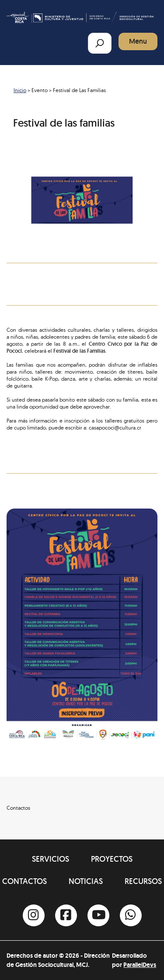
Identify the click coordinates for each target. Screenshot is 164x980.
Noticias (86, 881)
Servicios (51, 859)
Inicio (20, 90)
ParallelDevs (140, 965)
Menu (138, 41)
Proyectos (112, 859)
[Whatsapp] (131, 915)
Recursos (143, 881)
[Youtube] (98, 915)
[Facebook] (66, 915)
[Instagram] (34, 915)
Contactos (24, 881)
